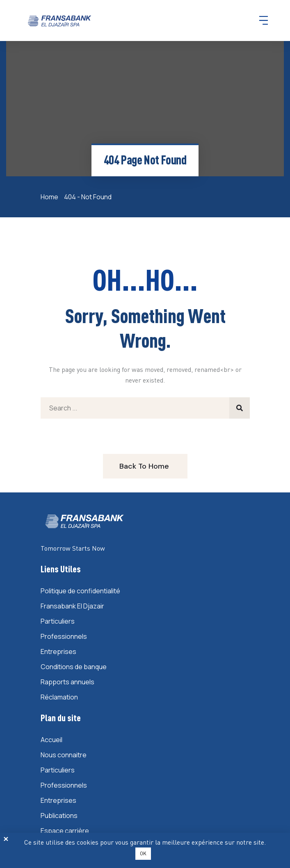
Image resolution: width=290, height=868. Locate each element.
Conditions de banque (74, 667)
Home (51, 197)
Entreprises (58, 652)
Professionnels (64, 636)
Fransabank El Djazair (72, 606)
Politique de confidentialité (80, 591)
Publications (59, 816)
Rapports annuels (67, 682)
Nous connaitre (64, 755)
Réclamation (59, 697)
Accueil (51, 740)
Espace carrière (65, 831)
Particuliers (58, 621)
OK (143, 853)
